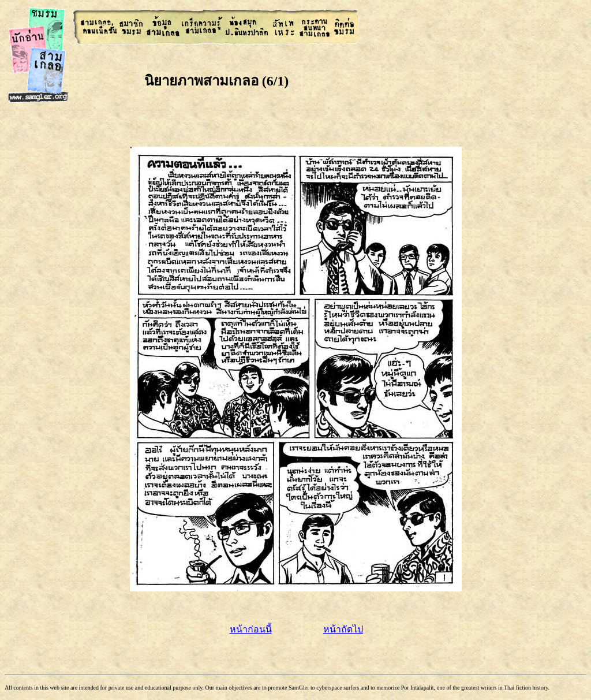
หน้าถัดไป (343, 629)
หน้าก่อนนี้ (251, 629)
